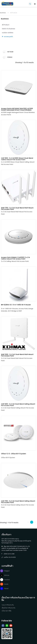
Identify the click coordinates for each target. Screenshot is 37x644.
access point (7, 37)
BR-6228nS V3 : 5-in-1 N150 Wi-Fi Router (16, 305)
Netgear (7, 571)
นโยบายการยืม (7, 611)
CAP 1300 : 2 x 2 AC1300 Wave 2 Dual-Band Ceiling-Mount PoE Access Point (17, 159)
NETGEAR (8, 52)
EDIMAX (8, 57)
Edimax (7, 575)
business (3, 13)
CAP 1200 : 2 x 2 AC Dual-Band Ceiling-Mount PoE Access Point (18, 405)
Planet (6, 588)
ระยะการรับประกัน (8, 605)
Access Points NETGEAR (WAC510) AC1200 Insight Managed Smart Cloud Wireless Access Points (17, 110)
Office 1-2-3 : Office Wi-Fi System (14, 454)
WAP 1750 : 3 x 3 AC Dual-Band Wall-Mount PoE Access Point (17, 209)
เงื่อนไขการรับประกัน (8, 608)
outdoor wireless (8, 33)
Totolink (7, 580)
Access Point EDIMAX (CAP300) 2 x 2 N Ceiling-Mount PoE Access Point (15, 258)
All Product (12, 13)
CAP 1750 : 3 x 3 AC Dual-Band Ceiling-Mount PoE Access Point (18, 502)
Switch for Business (9, 29)
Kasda (6, 584)
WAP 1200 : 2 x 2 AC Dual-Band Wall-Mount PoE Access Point (17, 355)
